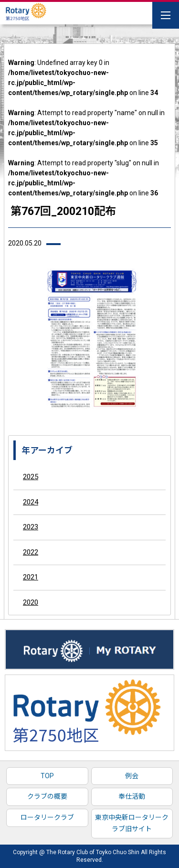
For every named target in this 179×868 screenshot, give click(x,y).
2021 (31, 577)
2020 (31, 602)
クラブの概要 (47, 796)
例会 (132, 776)
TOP (47, 776)
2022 (31, 552)
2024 (31, 502)
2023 (31, 527)
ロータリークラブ (47, 817)
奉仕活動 (132, 796)
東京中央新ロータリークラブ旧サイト (132, 823)
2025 (31, 477)
